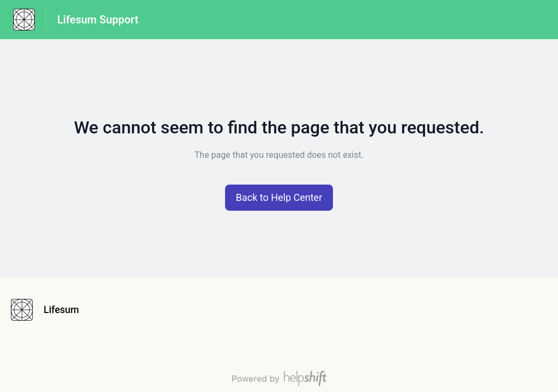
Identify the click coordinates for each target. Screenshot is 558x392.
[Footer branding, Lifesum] (50, 310)
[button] (279, 198)
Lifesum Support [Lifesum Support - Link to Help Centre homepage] (98, 20)
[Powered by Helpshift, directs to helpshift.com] (279, 378)
